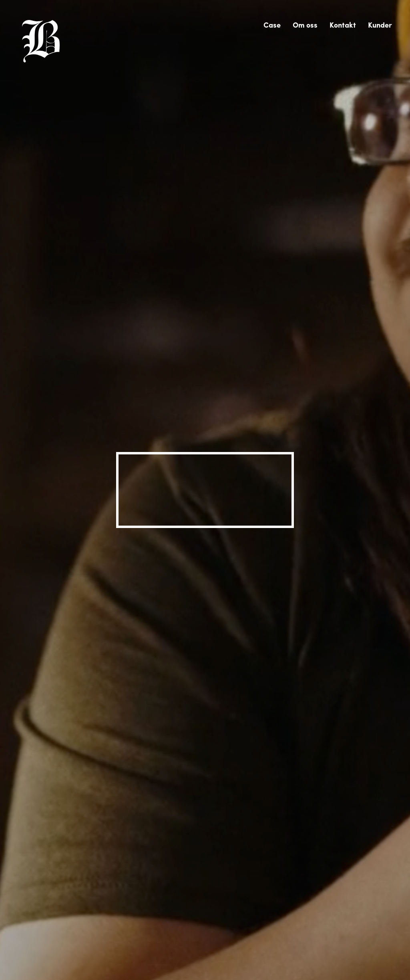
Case (272, 25)
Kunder (380, 25)
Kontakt (343, 25)
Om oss (305, 25)
